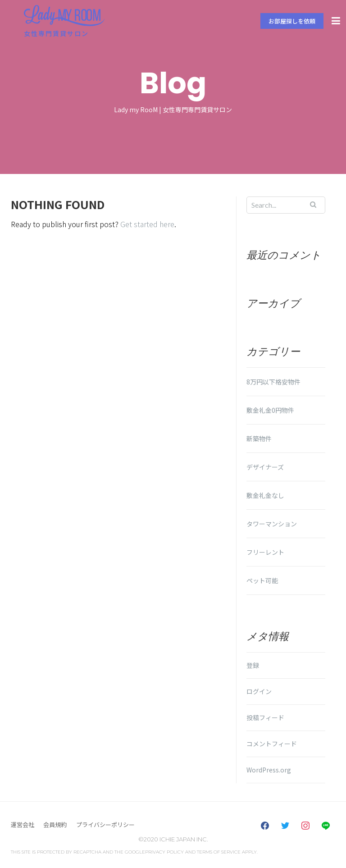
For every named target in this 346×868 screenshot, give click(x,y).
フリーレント (265, 552)
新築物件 (259, 439)
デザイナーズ (265, 467)
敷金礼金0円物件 (270, 410)
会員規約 (55, 825)
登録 (253, 665)
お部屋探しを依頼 (292, 21)
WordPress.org (269, 770)
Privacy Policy (164, 852)
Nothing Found (58, 204)
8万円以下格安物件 (273, 382)
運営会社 (23, 825)
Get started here (147, 224)
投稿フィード (265, 717)
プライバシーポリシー (105, 825)
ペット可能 (262, 580)
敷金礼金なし (265, 495)
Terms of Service (219, 852)
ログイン (259, 691)
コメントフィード (272, 744)
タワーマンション (272, 524)
